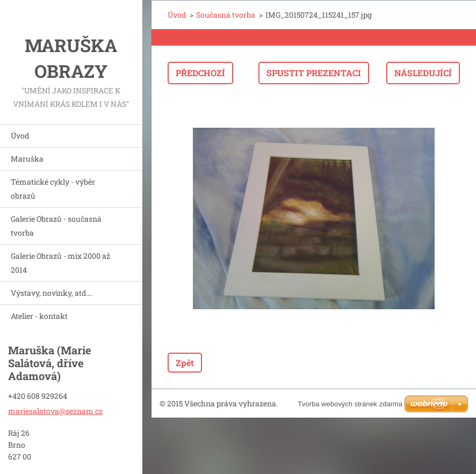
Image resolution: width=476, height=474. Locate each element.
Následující (423, 73)
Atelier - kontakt (39, 316)
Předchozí (200, 73)
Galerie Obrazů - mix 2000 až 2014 (60, 263)
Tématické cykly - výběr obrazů (53, 189)
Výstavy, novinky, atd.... (52, 293)
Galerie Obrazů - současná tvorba (56, 226)
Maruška (27, 159)
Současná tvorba (226, 15)
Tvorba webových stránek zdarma (350, 404)
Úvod (20, 136)
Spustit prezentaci (314, 73)
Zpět (185, 363)
